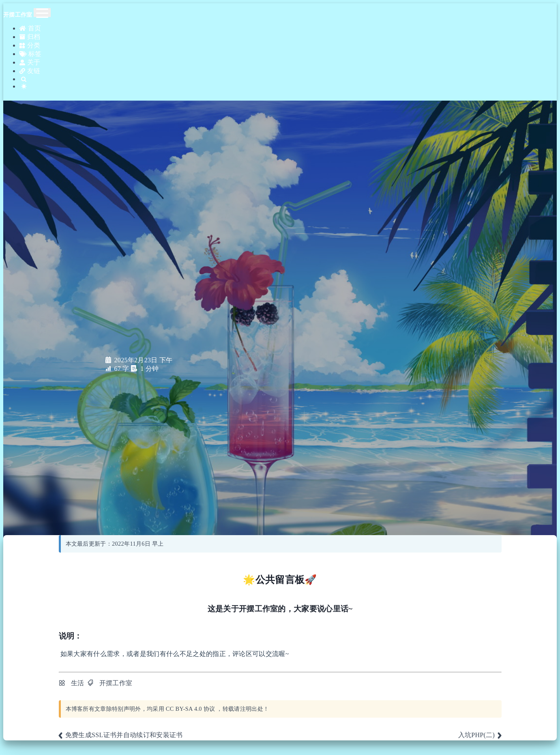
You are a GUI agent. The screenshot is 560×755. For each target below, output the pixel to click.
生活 (78, 683)
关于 (29, 57)
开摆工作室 (116, 683)
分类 (29, 42)
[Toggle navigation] (42, 13)
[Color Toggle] (288, 78)
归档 (29, 35)
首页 (29, 28)
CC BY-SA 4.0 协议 (191, 709)
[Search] (288, 71)
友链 (29, 64)
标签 (30, 50)
